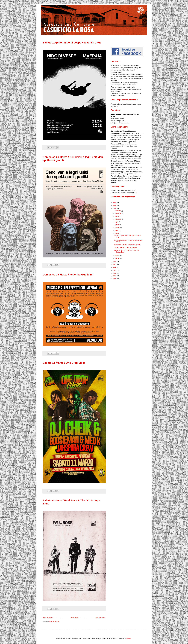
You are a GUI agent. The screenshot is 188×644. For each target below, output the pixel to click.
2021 (115, 265)
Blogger (129, 638)
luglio (117, 222)
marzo (117, 233)
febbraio (118, 256)
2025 (115, 203)
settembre (118, 219)
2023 (115, 208)
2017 (115, 276)
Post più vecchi (100, 618)
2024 (115, 205)
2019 (115, 270)
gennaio (117, 258)
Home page (74, 618)
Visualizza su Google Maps (123, 197)
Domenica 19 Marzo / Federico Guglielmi (68, 275)
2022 (115, 262)
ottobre (117, 216)
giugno (117, 225)
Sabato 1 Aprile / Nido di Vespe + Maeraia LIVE (72, 43)
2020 (115, 268)
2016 (115, 279)
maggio (117, 228)
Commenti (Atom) (55, 621)
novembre (118, 214)
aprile (117, 230)
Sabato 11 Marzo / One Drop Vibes (64, 363)
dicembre (118, 211)
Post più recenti (48, 618)
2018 (115, 273)
